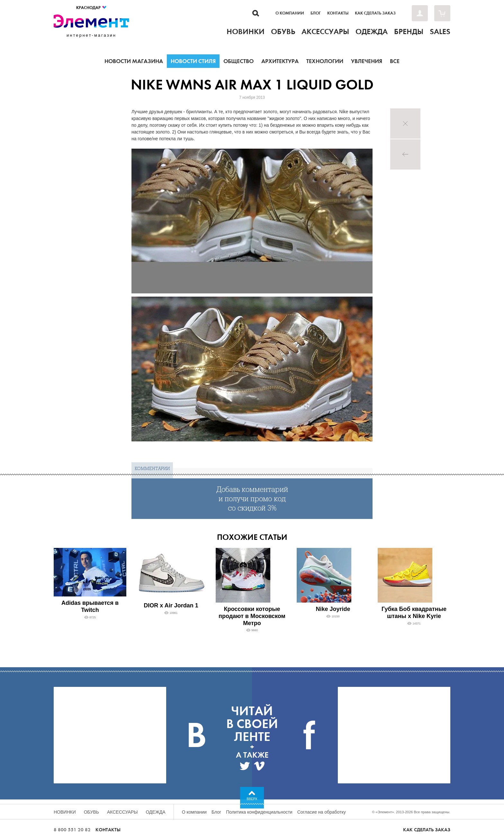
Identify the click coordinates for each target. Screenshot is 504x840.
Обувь (91, 812)
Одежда (156, 812)
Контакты (338, 13)
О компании (290, 13)
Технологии (325, 61)
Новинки (65, 812)
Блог (316, 13)
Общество (239, 61)
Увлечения (367, 61)
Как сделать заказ (375, 13)
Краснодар (92, 8)
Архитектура (280, 61)
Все (395, 61)
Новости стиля (193, 61)
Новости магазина (134, 61)
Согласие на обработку (322, 812)
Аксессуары (122, 812)
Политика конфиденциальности (259, 812)
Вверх (252, 799)
